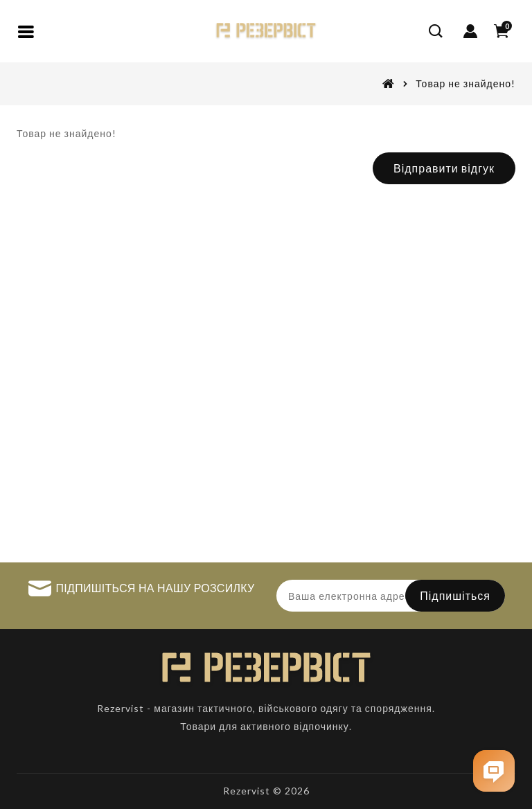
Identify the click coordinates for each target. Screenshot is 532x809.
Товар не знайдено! (465, 83)
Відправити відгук (444, 168)
